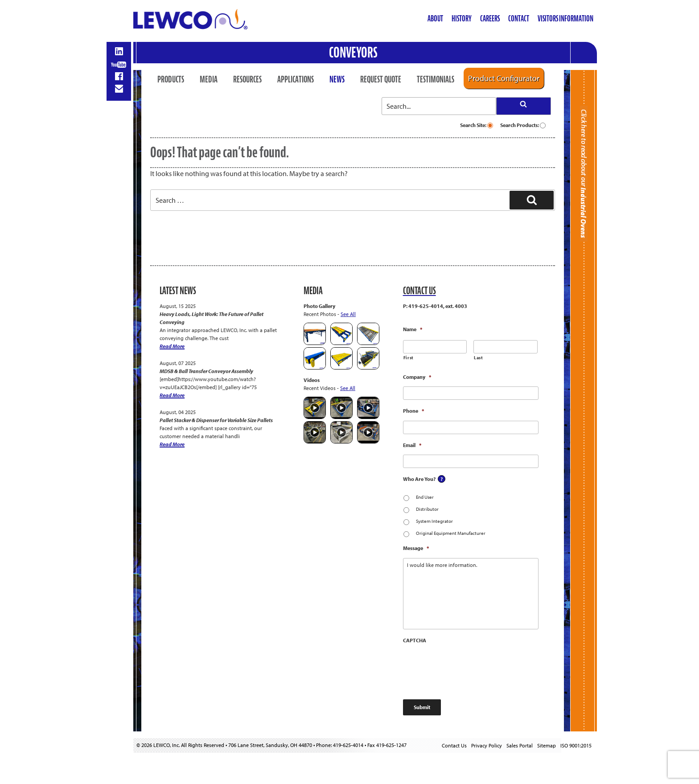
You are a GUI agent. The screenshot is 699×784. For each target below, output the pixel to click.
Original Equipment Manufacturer (451, 533)
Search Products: (523, 125)
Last (479, 358)
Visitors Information (565, 18)
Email (412, 445)
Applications (296, 79)
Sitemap (547, 745)
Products (171, 79)
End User (425, 497)
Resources (247, 79)
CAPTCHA (415, 640)
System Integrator (434, 521)
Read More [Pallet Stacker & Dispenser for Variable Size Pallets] (172, 444)
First (409, 358)
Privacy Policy (487, 745)
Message (416, 548)
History (462, 18)
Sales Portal (520, 745)
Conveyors (353, 52)
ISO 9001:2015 (576, 745)
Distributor (427, 509)
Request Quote (381, 79)
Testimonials (436, 79)
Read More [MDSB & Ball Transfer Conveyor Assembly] (172, 395)
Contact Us (454, 745)
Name (413, 329)
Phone (413, 411)
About (435, 18)
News (337, 79)
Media (209, 79)
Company (417, 377)
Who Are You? (419, 479)
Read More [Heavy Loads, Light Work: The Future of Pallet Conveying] (172, 346)
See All (348, 314)
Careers (490, 18)
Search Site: (477, 125)
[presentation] (471, 668)
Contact (519, 18)
